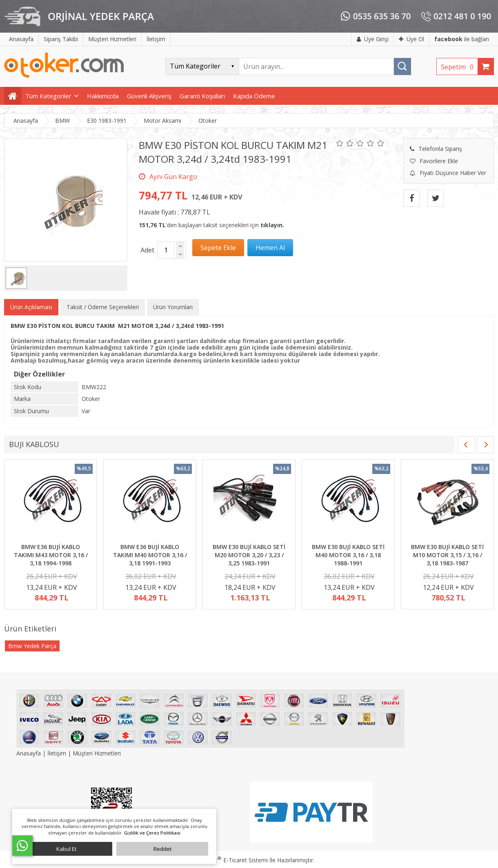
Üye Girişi (373, 39)
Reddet (162, 849)
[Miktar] (166, 250)
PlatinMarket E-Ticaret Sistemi (226, 860)
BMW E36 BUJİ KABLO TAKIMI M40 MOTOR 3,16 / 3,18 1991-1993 (150, 555)
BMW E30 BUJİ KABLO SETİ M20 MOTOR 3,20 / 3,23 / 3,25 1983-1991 (249, 555)
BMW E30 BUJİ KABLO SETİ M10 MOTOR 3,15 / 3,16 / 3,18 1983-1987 (447, 555)
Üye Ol (411, 39)
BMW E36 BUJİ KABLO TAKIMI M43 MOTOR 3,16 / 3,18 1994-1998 (51, 555)
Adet (147, 250)
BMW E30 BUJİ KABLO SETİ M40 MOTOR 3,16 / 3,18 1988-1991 (348, 555)
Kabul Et (66, 849)
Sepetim (459, 67)
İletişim (57, 753)
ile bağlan (462, 39)
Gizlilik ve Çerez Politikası (152, 833)
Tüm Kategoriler (48, 96)
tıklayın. (272, 225)
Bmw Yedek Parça (32, 646)
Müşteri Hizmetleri (97, 753)
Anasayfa (29, 753)
